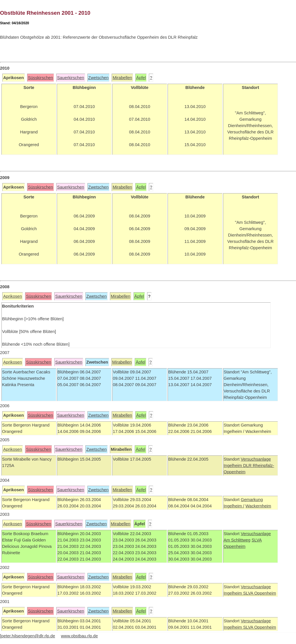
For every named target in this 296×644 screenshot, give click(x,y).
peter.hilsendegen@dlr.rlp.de (28, 636)
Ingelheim (233, 466)
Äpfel (141, 78)
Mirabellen (122, 78)
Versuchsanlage (256, 459)
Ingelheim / (234, 506)
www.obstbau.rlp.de (79, 636)
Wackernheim (258, 506)
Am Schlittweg (237, 540)
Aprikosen (13, 296)
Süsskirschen (41, 78)
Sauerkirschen (71, 78)
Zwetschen (99, 78)
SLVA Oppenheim (260, 593)
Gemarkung (252, 500)
